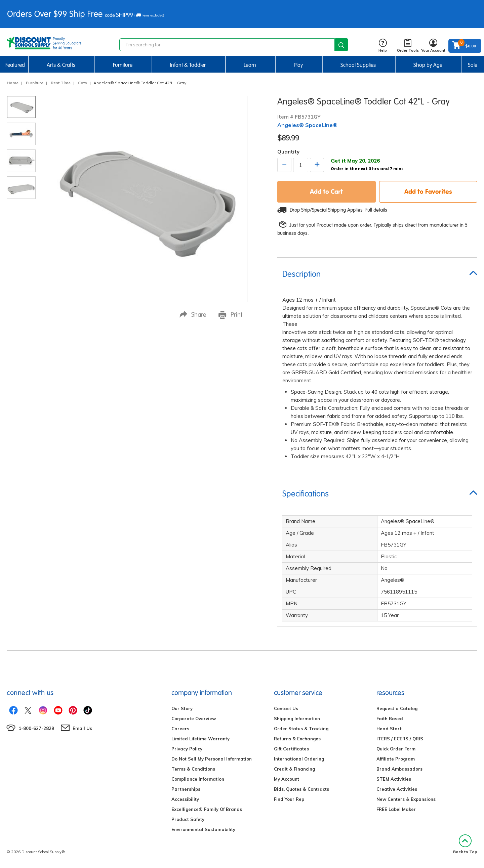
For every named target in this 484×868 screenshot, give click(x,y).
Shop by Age (428, 65)
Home (13, 83)
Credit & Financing (294, 769)
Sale (473, 65)
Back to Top (465, 844)
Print (230, 315)
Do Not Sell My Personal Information (212, 759)
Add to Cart (326, 191)
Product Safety (188, 819)
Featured (15, 65)
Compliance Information (198, 779)
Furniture (123, 65)
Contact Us (286, 708)
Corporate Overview (194, 719)
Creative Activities (397, 789)
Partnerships (186, 789)
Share (193, 315)
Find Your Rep (289, 799)
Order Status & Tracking (301, 729)
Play (298, 65)
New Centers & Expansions (406, 799)
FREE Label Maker (396, 809)
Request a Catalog (397, 708)
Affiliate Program (396, 759)
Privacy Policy (187, 749)
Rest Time (61, 83)
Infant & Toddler (188, 65)
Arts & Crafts (61, 65)
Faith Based (390, 719)
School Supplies (358, 65)
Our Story (182, 708)
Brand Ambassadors (399, 769)
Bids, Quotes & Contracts (301, 789)
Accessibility (185, 799)
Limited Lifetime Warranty (200, 739)
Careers (180, 729)
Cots (83, 83)
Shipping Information (297, 719)
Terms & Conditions (193, 769)
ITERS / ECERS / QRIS (400, 739)
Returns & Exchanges (297, 739)
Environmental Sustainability (203, 829)
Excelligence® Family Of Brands (207, 809)
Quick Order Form (396, 749)
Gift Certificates (291, 749)
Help (383, 46)
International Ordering (299, 759)
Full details (376, 210)
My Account (287, 779)
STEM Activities (394, 779)
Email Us (82, 728)
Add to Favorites (428, 191)
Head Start (389, 729)
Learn (250, 65)
